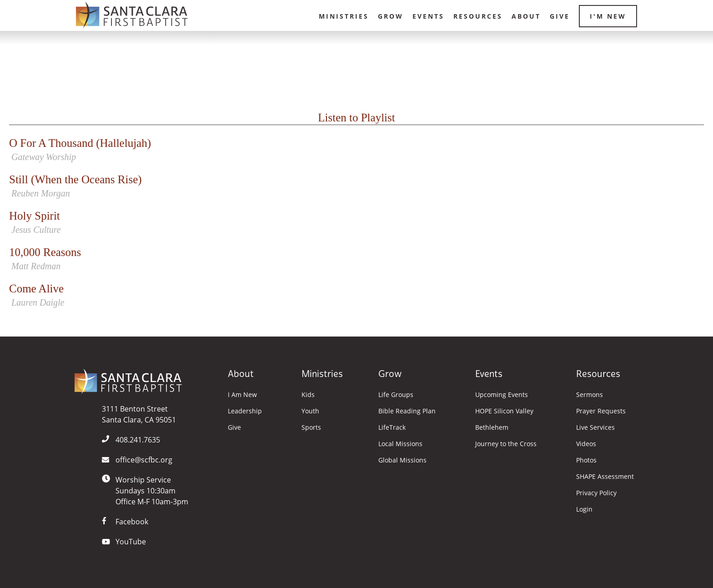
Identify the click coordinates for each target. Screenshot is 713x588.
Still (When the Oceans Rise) (356, 187)
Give (560, 16)
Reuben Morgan (41, 193)
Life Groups (396, 395)
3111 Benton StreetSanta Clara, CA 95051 (139, 414)
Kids (308, 395)
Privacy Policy (596, 493)
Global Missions (402, 460)
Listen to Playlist (356, 118)
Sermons (590, 395)
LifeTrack (392, 427)
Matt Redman (36, 266)
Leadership (245, 411)
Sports (311, 427)
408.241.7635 (138, 440)
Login (584, 509)
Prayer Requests (601, 411)
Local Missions (400, 444)
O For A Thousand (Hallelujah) (356, 150)
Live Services (595, 427)
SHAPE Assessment (605, 477)
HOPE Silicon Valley (504, 411)
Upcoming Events (502, 395)
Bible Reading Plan (407, 411)
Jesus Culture (36, 230)
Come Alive (356, 296)
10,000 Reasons (356, 259)
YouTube (131, 542)
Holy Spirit (356, 223)
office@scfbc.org (144, 460)
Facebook (132, 522)
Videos (586, 444)
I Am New (242, 395)
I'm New (608, 16)
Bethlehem (492, 427)
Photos (586, 460)
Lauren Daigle (38, 302)
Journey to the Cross (506, 444)
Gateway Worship (44, 157)
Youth (310, 411)
